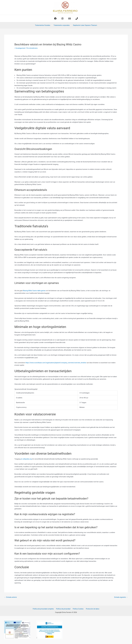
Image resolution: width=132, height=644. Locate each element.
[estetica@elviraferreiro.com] (70, 19)
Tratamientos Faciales (43, 25)
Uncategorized (20, 48)
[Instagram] (62, 19)
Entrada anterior (11, 597)
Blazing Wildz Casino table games (35, 291)
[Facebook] (55, 19)
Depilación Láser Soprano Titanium (85, 25)
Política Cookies (78, 609)
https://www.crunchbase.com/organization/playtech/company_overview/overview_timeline (57, 363)
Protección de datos (92, 609)
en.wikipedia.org (26, 459)
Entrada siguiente (121, 597)
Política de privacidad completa (44, 609)
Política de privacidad (64, 609)
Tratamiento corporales (62, 25)
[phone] (77, 19)
